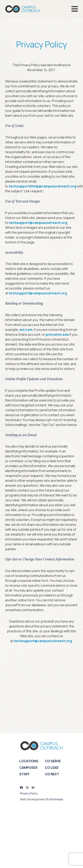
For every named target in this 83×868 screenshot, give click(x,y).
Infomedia (56, 799)
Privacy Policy (29, 793)
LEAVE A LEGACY (39, 715)
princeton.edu (57, 334)
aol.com (26, 330)
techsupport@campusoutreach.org (38, 223)
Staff (24, 774)
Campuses (28, 768)
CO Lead (52, 768)
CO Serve (53, 761)
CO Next (52, 774)
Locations (29, 761)
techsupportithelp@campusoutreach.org (43, 186)
